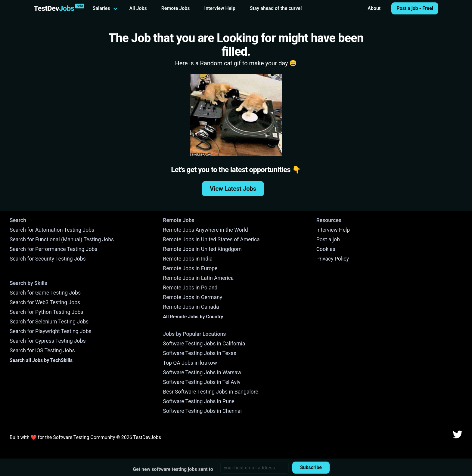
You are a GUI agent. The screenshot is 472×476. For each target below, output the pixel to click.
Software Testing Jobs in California (204, 344)
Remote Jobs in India (188, 259)
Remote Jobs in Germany (193, 297)
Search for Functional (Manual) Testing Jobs (62, 240)
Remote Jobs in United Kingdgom (202, 249)
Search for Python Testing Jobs (46, 312)
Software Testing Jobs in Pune (199, 401)
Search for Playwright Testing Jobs (51, 331)
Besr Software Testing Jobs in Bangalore (211, 392)
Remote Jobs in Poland (190, 288)
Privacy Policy (333, 259)
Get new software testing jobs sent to (173, 469)
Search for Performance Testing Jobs (53, 249)
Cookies (326, 249)
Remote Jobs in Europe (190, 268)
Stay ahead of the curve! (276, 8)
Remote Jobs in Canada (191, 307)
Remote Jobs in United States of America (211, 240)
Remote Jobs (176, 8)
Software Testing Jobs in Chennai (202, 411)
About (374, 8)
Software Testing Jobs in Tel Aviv (202, 382)
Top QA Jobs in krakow (190, 363)
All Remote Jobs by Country (193, 317)
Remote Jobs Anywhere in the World (205, 230)
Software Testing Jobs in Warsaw (202, 372)
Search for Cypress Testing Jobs (48, 341)
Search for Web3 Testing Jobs (45, 302)
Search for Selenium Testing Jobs (49, 322)
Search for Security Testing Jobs (48, 259)
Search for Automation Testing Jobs (52, 230)
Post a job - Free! (415, 8)
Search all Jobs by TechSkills (41, 360)
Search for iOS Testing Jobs (42, 351)
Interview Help (220, 8)
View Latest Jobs (233, 189)
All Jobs (138, 8)
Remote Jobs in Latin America (198, 278)
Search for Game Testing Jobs (45, 293)
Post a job (328, 240)
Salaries (101, 8)
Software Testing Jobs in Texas (200, 353)
